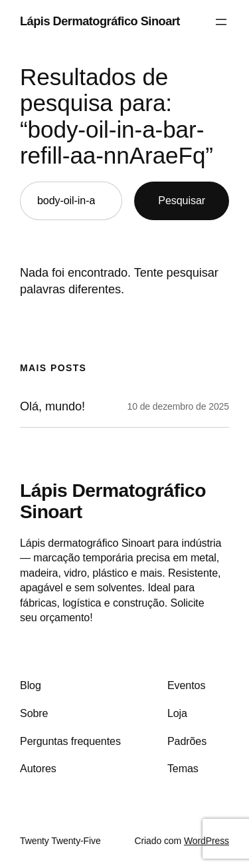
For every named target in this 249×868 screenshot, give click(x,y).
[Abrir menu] (221, 22)
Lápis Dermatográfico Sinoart (100, 21)
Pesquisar (182, 200)
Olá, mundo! (52, 406)
